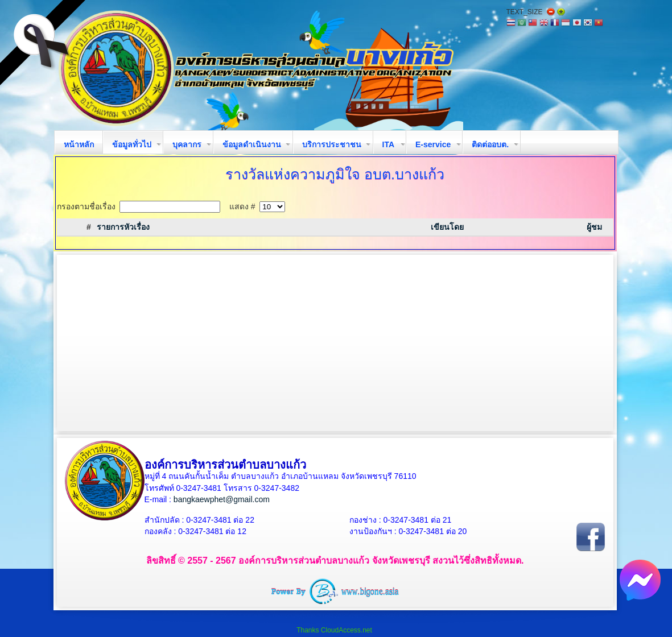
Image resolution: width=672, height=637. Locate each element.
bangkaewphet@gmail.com (222, 499)
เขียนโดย (447, 227)
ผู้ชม (594, 227)
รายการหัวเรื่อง (123, 227)
